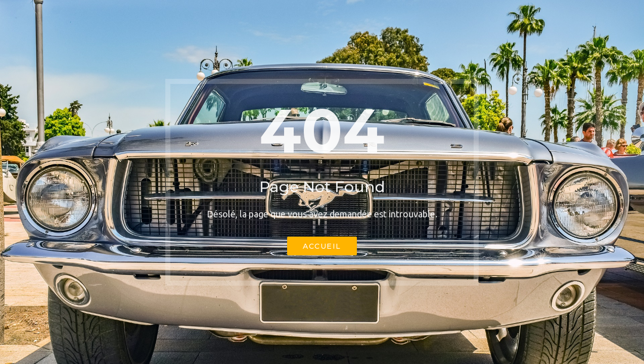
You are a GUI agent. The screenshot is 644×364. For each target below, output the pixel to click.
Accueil (322, 246)
